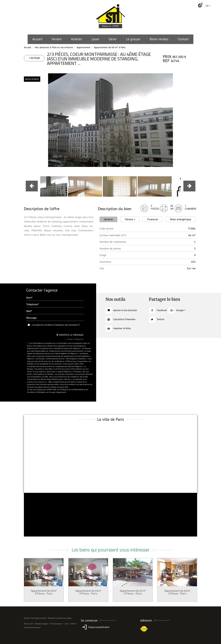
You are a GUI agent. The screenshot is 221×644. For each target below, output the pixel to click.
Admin (73, 624)
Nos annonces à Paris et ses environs (54, 47)
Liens (66, 624)
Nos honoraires (56, 624)
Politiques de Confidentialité (71, 390)
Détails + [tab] (130, 219)
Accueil (37, 39)
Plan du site (28, 624)
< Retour (34, 58)
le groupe (133, 39)
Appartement (84, 47)
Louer (95, 39)
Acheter (77, 39)
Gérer (113, 39)
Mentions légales (42, 624)
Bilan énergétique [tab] (181, 219)
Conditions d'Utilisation (37, 392)
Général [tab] (108, 219)
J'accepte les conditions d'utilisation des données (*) (55, 325)
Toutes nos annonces (32, 627)
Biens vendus (159, 39)
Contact (183, 39)
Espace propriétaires (95, 627)
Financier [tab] (153, 219)
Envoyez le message (70, 335)
